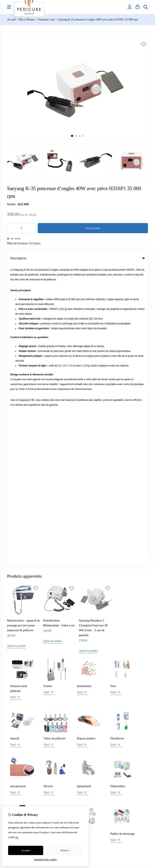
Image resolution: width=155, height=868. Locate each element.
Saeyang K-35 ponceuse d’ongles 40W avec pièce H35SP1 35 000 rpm (98, 20)
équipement (84, 487)
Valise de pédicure (54, 439)
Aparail (15, 439)
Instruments (84, 386)
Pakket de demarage (122, 534)
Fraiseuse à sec (46, 20)
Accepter (26, 850)
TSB (146, 703)
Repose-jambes (86, 439)
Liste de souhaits (91, 678)
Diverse (48, 487)
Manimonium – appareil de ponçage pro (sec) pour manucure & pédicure (24, 326)
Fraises (48, 386)
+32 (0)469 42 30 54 (36, 626)
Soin (113, 386)
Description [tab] (77, 258)
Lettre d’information (93, 685)
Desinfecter (117, 439)
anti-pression (18, 487)
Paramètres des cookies (45, 860)
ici (17, 837)
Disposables (118, 487)
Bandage (82, 534)
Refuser (65, 850)
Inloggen (86, 665)
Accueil (12, 20)
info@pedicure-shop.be (30, 632)
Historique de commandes (96, 672)
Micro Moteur (27, 20)
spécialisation (52, 534)
